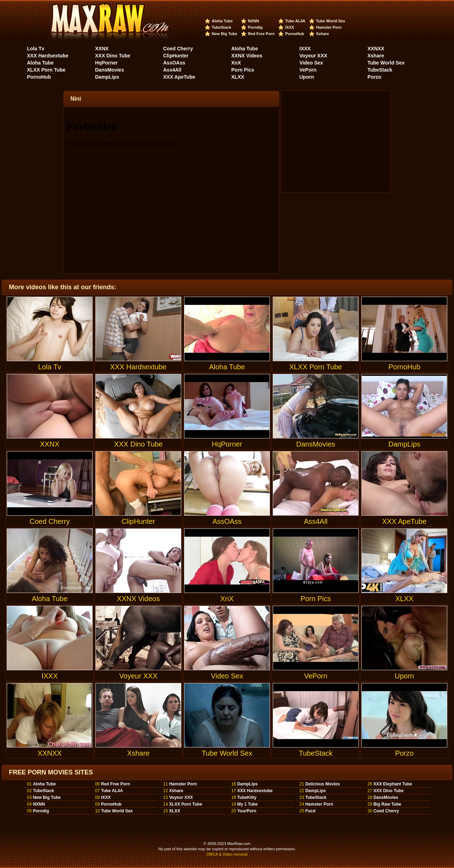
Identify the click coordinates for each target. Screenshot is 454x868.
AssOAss (174, 63)
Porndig (255, 27)
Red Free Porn (261, 34)
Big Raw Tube (387, 804)
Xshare (323, 34)
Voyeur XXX (313, 56)
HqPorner (106, 63)
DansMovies (110, 70)
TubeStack (222, 27)
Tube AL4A (295, 21)
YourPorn (247, 811)
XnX (236, 63)
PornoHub (295, 34)
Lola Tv (36, 49)
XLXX (238, 77)
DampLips (107, 77)
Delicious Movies (323, 784)
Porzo (374, 77)
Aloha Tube (222, 21)
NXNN (253, 21)
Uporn (307, 77)
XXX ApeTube (179, 77)
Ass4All (172, 70)
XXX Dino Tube (113, 56)
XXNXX (376, 49)
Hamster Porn (329, 27)
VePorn (308, 70)
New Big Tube (225, 34)
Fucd (311, 811)
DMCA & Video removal (227, 854)
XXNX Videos (247, 56)
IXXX (290, 27)
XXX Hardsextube (48, 56)
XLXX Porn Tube (46, 70)
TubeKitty (247, 797)
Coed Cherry (178, 49)
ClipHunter (176, 56)
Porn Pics (243, 70)
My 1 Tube (248, 804)
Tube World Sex (331, 21)
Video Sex (311, 63)
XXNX (102, 49)
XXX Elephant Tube (393, 784)
